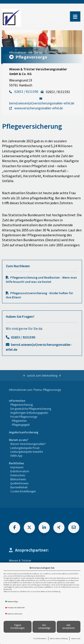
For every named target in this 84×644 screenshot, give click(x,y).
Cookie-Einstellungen (23, 491)
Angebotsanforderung (24, 432)
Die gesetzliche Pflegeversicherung (31, 409)
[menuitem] (30, 413)
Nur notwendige (44, 627)
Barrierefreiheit (19, 487)
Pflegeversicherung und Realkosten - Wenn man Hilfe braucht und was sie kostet (41, 280)
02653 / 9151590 (23, 337)
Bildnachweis (18, 479)
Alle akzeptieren (69, 627)
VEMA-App (16, 456)
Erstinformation (40, 638)
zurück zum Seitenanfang (42, 375)
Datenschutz (18, 475)
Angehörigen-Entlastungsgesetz (29, 413)
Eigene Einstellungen (18, 627)
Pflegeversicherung (22, 405)
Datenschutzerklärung (59, 638)
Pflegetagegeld (21, 425)
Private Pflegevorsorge (24, 417)
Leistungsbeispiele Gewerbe (27, 452)
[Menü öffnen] (75, 16)
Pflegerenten (19, 421)
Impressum (76, 638)
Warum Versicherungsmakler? (28, 444)
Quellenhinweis (19, 483)
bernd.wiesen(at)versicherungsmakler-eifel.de (39, 347)
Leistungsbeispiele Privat (25, 448)
